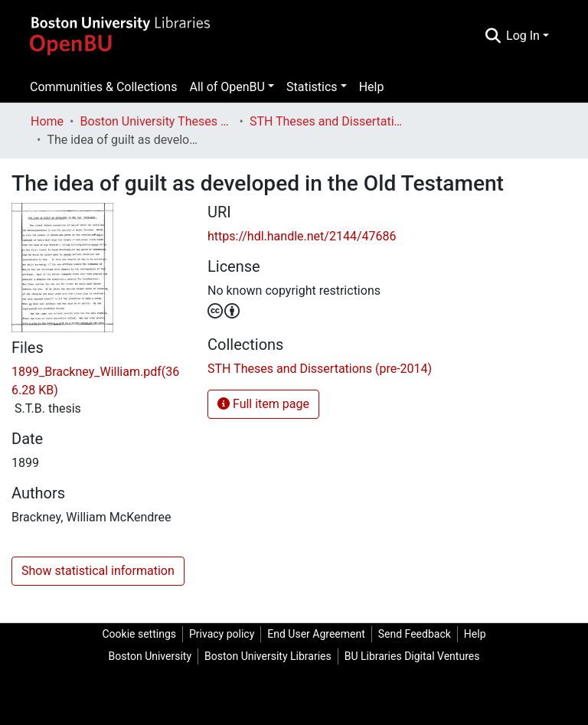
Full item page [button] (263, 404)
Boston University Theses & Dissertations (156, 121)
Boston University (150, 656)
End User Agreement (316, 634)
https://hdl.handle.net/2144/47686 (302, 236)
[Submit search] (493, 36)
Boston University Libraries (268, 656)
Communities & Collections (103, 87)
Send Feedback (415, 634)
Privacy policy (222, 634)
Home (47, 121)
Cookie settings (139, 634)
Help (372, 87)
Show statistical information (98, 571)
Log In (523, 36)
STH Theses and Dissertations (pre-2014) (326, 121)
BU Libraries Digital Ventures (412, 656)
